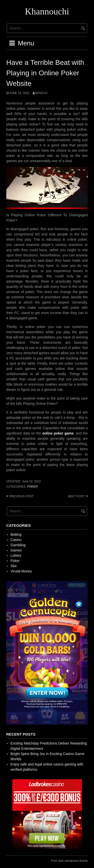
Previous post (21, 496)
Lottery (16, 555)
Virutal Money (21, 571)
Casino (16, 540)
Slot (14, 566)
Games (16, 550)
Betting (16, 535)
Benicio (41, 93)
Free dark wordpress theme (69, 861)
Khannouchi (47, 11)
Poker (33, 487)
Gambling (18, 545)
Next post (76, 496)
